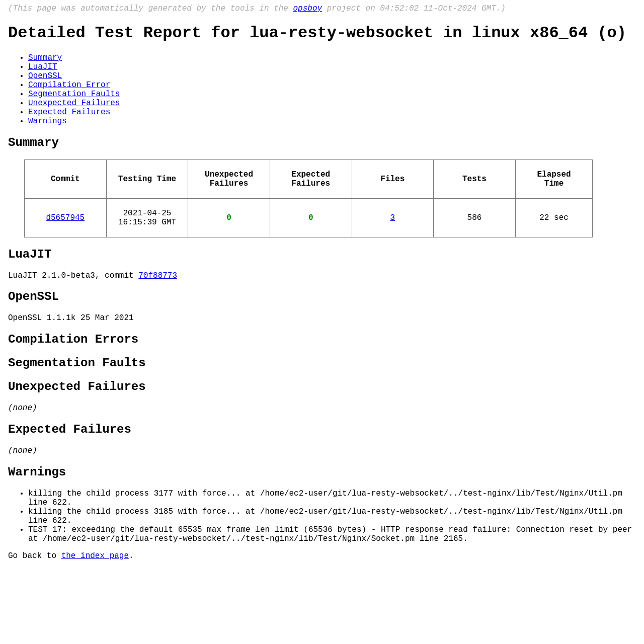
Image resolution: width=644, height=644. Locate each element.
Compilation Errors (73, 383)
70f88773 (158, 312)
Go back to (35, 630)
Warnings (48, 141)
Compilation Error (69, 97)
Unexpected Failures (74, 119)
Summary (45, 64)
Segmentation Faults (74, 108)
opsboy (307, 10)
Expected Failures (69, 130)
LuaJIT (43, 75)
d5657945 (65, 248)
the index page (95, 630)
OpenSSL (45, 86)
